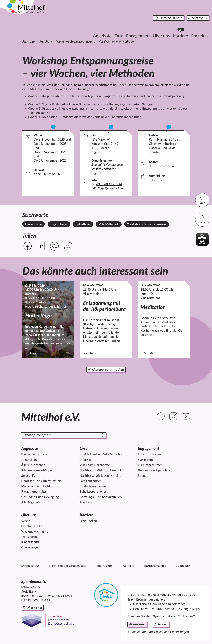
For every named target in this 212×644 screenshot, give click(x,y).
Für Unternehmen (150, 465)
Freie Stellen (88, 521)
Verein (26, 521)
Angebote (84, 29)
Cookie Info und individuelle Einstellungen (160, 632)
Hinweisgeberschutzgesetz (68, 566)
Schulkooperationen (93, 492)
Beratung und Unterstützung (41, 481)
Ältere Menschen (33, 465)
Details (42, 353)
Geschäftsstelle (32, 526)
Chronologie (30, 548)
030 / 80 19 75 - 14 (109, 184)
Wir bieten (145, 460)
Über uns (143, 29)
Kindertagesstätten (93, 486)
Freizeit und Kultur (34, 492)
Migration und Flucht (36, 486)
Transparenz (30, 537)
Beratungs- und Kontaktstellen (101, 497)
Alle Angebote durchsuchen (106, 370)
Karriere (163, 28)
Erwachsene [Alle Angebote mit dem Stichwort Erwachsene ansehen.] (34, 224)
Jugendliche (29, 460)
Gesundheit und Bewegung (40, 497)
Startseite (29, 42)
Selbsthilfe (28, 476)
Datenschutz (30, 566)
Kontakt (128, 566)
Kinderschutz (30, 542)
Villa (101, 140)
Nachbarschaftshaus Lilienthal (100, 471)
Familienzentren (91, 481)
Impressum (105, 566)
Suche (202, 219)
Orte (100, 29)
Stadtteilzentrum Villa (101, 455)
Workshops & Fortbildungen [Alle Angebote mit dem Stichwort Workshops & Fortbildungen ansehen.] (146, 224)
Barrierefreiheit (155, 566)
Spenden (181, 29)
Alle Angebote (31, 502)
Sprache (180, 11)
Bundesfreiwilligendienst (155, 471)
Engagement (119, 29)
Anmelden (183, 566)
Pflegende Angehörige (37, 471)
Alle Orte (86, 502)
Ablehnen (161, 624)
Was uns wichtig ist (35, 532)
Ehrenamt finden (149, 455)
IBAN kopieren (32, 608)
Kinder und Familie (34, 455)
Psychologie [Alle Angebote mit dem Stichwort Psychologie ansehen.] (59, 224)
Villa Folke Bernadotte (95, 465)
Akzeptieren (137, 624)
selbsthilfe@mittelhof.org (108, 189)
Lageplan (97, 152)
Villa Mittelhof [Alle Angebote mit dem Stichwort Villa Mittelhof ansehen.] (108, 224)
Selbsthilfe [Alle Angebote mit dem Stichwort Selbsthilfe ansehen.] (83, 224)
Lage (202, 200)
